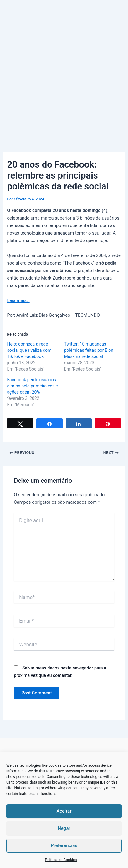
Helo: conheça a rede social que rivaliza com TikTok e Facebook (29, 350)
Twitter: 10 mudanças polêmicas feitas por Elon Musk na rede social (89, 350)
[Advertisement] (64, 67)
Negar (64, 828)
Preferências (64, 845)
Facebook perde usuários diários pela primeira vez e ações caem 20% (32, 386)
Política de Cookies (61, 860)
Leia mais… (18, 300)
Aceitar (64, 811)
